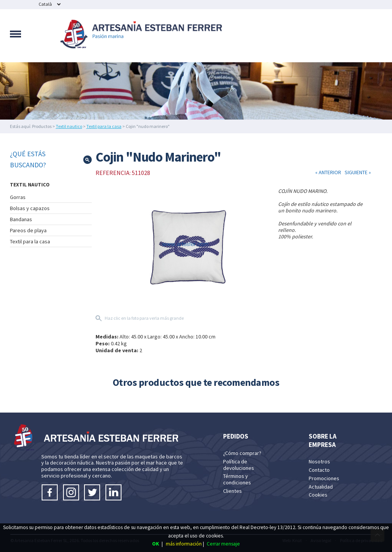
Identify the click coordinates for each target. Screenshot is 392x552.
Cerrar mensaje (223, 544)
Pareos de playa (28, 230)
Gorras (18, 197)
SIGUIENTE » (357, 172)
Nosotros (319, 461)
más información (184, 544)
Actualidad (321, 487)
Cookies (318, 495)
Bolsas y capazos (30, 208)
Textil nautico (69, 126)
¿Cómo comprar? (242, 453)
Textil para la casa (104, 126)
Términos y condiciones (237, 479)
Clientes (232, 491)
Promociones (324, 478)
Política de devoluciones (239, 465)
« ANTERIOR (329, 172)
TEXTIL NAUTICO (30, 185)
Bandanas (21, 219)
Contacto (319, 470)
